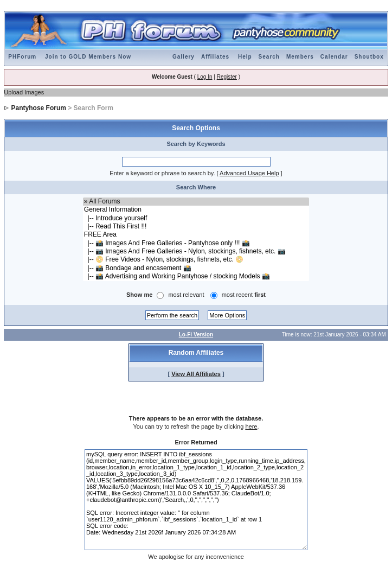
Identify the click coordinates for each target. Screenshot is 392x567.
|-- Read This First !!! (196, 227)
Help (245, 57)
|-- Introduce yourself (196, 218)
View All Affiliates (196, 374)
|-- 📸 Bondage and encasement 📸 (196, 268)
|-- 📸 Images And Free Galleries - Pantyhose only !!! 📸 (196, 243)
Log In (205, 77)
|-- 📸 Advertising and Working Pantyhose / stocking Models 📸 (196, 276)
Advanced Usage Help (249, 173)
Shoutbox (369, 57)
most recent (244, 295)
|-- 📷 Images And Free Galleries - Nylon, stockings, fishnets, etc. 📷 (196, 251)
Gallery (184, 57)
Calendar (334, 57)
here (251, 426)
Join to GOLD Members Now (88, 57)
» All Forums (196, 202)
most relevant (186, 295)
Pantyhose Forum (39, 108)
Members (300, 57)
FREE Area (196, 235)
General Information (196, 210)
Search (269, 57)
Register (227, 77)
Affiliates (215, 57)
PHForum (22, 57)
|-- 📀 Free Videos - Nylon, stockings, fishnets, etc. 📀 (196, 260)
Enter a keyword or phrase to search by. (162, 173)
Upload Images (24, 92)
